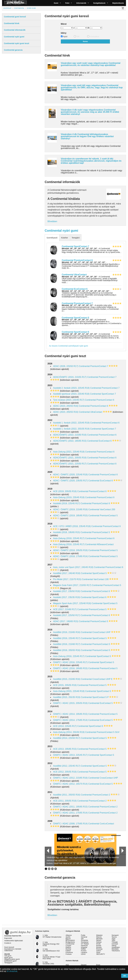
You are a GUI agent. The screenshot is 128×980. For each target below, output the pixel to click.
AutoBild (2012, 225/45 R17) (67, 766)
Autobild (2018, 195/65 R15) (67, 532)
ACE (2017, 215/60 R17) (65, 609)
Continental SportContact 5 (75, 318)
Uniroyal (115, 944)
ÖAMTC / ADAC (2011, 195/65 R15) (70, 807)
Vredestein (116, 947)
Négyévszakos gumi (12, 959)
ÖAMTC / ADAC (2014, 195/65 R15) (70, 714)
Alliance (69, 935)
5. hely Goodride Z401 (48, 963)
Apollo (68, 937)
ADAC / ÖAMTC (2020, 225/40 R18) (71, 475)
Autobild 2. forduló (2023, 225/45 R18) (71, 388)
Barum (68, 939)
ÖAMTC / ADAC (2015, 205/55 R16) (70, 703)
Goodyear (85, 942)
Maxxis (99, 937)
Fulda (83, 935)
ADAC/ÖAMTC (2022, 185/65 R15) (70, 441)
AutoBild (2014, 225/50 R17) (67, 738)
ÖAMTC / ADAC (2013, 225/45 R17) (70, 755)
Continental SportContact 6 (75, 332)
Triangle (115, 942)
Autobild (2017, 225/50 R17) (67, 615)
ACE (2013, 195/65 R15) (65, 749)
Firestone (69, 952)
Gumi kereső (9, 947)
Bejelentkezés (118, 3)
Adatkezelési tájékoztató (14, 941)
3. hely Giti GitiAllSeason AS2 (51, 950)
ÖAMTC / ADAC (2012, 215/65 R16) (70, 778)
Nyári (64, 37)
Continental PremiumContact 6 (77, 260)
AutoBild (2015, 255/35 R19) (67, 697)
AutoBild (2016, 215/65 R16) (67, 632)
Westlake (115, 949)
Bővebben (52, 221)
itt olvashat (12, 971)
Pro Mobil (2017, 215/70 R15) (67, 579)
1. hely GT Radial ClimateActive (52, 936)
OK (125, 976)
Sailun (99, 951)
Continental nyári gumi (61, 231)
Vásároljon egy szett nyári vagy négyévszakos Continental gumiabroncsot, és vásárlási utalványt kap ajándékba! (91, 64)
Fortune (69, 954)
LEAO (83, 954)
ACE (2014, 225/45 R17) (65, 726)
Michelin (99, 939)
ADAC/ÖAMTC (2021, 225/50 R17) (70, 464)
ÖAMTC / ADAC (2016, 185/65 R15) (70, 668)
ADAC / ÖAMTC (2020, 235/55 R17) (71, 481)
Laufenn (84, 952)
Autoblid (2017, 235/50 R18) (67, 591)
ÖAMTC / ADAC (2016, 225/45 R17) (70, 662)
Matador (99, 935)
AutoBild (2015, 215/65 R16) (67, 679)
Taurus (114, 937)
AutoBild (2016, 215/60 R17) (67, 644)
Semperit (115, 935)
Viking (114, 946)
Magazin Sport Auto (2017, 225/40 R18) (72, 603)
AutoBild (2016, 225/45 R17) (67, 638)
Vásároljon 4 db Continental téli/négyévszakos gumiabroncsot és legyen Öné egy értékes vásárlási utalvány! (87, 136)
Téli (77, 37)
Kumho (84, 951)
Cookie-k (8, 943)
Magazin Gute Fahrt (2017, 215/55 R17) (72, 585)
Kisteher (65, 238)
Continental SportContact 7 (75, 246)
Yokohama (116, 951)
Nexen (99, 940)
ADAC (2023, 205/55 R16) (66, 406)
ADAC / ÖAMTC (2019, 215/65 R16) (71, 509)
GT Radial (85, 944)
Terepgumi (8, 963)
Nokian (99, 942)
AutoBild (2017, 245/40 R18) (67, 573)
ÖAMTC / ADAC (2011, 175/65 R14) (70, 813)
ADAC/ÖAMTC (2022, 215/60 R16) (70, 435)
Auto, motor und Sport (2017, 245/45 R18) (73, 567)
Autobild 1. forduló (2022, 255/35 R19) (71, 429)
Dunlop (68, 949)
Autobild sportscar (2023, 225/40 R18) (71, 394)
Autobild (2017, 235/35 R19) (67, 597)
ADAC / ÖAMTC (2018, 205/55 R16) (71, 550)
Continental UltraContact (74, 275)
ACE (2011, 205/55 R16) (65, 801)
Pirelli (98, 944)
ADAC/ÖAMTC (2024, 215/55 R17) (70, 377)
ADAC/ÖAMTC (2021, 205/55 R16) (70, 458)
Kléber (83, 949)
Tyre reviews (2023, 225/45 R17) (69, 400)
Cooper (68, 946)
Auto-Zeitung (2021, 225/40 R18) (69, 452)
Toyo (113, 940)
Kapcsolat (8, 938)
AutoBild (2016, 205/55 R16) (67, 650)
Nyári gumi (8, 958)
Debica (68, 947)
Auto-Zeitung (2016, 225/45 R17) (69, 656)
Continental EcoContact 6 (75, 289)
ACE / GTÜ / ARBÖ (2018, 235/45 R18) (72, 526)
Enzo (98, 965)
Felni (67, 3)
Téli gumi (8, 956)
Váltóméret (8, 951)
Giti (82, 939)
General (84, 937)
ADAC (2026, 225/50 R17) (66, 366)
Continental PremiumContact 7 (77, 303)
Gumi (56, 3)
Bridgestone (70, 942)
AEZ (67, 965)
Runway (99, 949)
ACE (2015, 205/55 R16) (65, 685)
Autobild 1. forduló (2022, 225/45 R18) (71, 423)
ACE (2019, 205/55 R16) (65, 491)
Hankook (84, 946)
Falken (68, 951)
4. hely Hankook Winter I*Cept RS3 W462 (51, 957)
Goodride (85, 940)
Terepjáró (76, 238)
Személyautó (52, 238)
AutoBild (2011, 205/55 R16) (67, 795)
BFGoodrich (70, 940)
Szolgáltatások (99, 3)
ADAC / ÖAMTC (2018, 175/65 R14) (71, 556)
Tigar (114, 939)
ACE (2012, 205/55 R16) (65, 772)
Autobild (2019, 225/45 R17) (67, 503)
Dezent (84, 965)
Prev (47, 851)
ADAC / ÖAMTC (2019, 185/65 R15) (71, 516)
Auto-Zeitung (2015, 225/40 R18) (69, 691)
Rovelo (99, 947)
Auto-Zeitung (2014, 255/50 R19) (69, 732)
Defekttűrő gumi (10, 961)
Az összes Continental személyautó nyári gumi (68, 346)
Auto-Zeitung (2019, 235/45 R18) (69, 497)
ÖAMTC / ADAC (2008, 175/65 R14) (70, 824)
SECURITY (101, 954)
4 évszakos (93, 37)
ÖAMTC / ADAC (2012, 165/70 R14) (70, 784)
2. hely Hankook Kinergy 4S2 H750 (51, 944)
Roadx (99, 946)
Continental (70, 944)
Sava (98, 952)
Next (123, 851)
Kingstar (84, 947)
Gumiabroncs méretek (13, 949)
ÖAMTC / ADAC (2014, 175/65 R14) (70, 720)
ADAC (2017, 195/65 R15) (66, 621)
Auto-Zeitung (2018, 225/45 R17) (69, 538)
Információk (81, 3)
